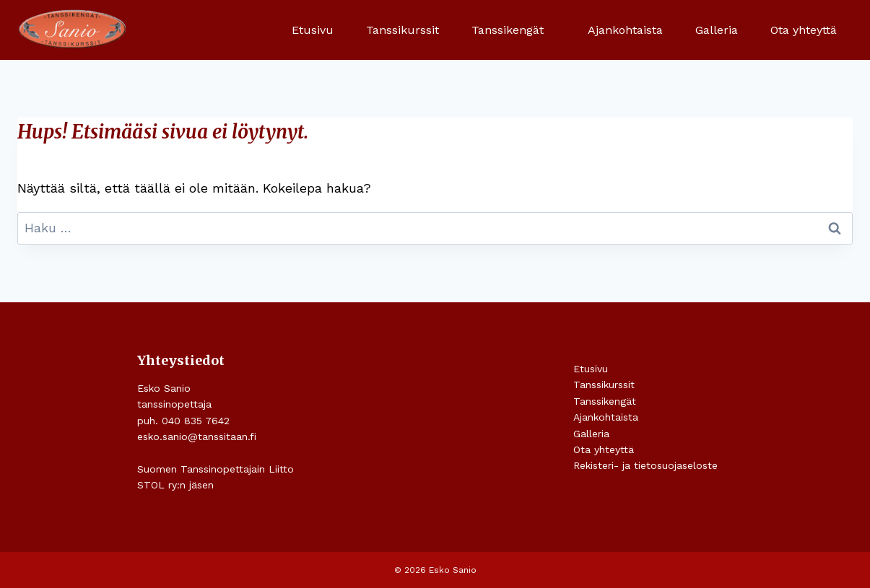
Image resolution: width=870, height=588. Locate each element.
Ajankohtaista (625, 30)
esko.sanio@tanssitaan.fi (197, 436)
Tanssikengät (605, 401)
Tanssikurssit (403, 30)
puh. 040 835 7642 (183, 421)
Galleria (717, 30)
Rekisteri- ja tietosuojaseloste (645, 465)
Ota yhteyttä (804, 30)
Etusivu (313, 30)
